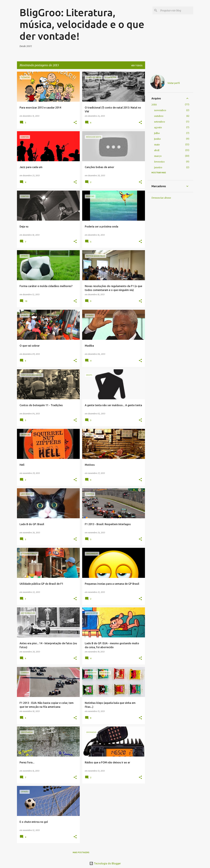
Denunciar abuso (161, 198)
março (158, 156)
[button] (75, 123)
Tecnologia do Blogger (105, 863)
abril (157, 150)
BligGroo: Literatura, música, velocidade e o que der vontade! (82, 24)
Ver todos (137, 66)
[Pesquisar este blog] (176, 10)
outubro (159, 116)
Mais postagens (81, 852)
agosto (158, 127)
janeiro (158, 167)
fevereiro (159, 162)
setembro (160, 122)
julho (157, 133)
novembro (160, 110)
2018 (154, 105)
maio (157, 145)
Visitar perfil (174, 83)
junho (157, 139)
